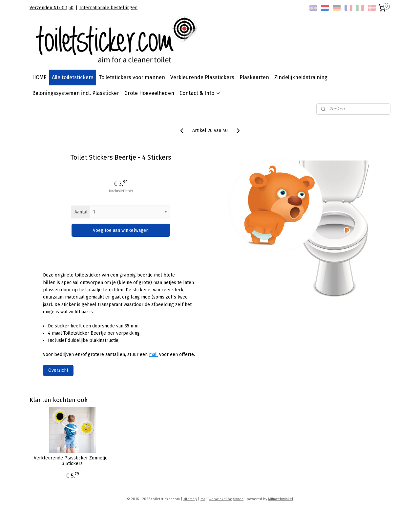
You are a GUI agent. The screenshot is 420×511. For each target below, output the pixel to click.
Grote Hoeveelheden (149, 93)
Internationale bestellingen (108, 8)
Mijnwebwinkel (281, 499)
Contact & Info (200, 93)
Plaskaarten (254, 77)
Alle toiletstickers (73, 77)
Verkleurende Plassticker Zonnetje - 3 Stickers (72, 461)
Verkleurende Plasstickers (202, 77)
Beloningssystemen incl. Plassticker (76, 93)
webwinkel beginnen (226, 499)
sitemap (190, 499)
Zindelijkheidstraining (301, 77)
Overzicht (58, 370)
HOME (39, 77)
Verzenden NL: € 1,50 (52, 8)
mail (153, 355)
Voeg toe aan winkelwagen (121, 230)
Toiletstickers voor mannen (132, 77)
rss (203, 499)
